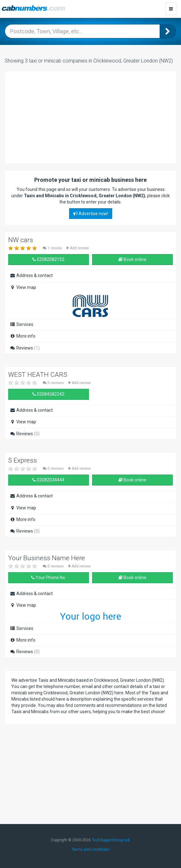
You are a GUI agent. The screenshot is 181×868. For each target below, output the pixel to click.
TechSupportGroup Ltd (111, 840)
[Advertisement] (62, 117)
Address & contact (31, 275)
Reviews (25, 348)
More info (23, 336)
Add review (77, 248)
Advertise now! (91, 214)
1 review (53, 248)
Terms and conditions (91, 849)
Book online (132, 259)
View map (23, 287)
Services (22, 324)
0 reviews (54, 383)
